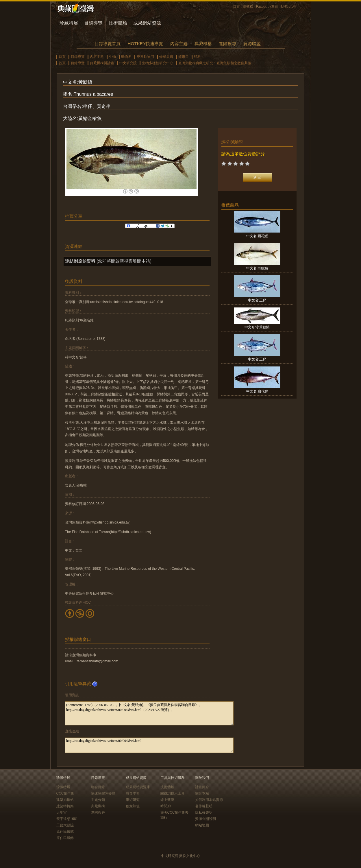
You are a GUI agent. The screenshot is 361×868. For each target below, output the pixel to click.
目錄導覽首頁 (108, 44)
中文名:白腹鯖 (257, 268)
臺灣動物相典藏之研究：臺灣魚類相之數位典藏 (215, 63)
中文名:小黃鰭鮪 (257, 327)
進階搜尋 (227, 44)
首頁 (236, 7)
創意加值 (133, 806)
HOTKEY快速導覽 (145, 44)
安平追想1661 (67, 819)
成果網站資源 (147, 23)
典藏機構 (203, 44)
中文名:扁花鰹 (257, 391)
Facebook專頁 (267, 7)
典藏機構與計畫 (102, 63)
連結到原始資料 (80, 261)
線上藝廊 (167, 800)
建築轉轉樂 (65, 806)
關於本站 (202, 793)
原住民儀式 (65, 832)
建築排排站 (65, 800)
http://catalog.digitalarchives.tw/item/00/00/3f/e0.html (149, 745)
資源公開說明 (206, 819)
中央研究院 (128, 63)
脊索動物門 (145, 57)
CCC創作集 (65, 793)
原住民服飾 (65, 838)
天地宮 (62, 812)
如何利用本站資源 (209, 800)
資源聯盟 (252, 44)
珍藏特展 (69, 23)
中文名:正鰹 (257, 300)
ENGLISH (289, 6)
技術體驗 (118, 23)
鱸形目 (184, 57)
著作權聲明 (204, 806)
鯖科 (197, 57)
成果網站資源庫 (138, 787)
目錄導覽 (93, 23)
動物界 (126, 57)
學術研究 (133, 800)
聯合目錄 (98, 787)
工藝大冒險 (65, 825)
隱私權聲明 (204, 812)
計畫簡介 (202, 787)
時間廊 (166, 806)
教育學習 (133, 793)
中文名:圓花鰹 (257, 236)
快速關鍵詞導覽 (103, 793)
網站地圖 (202, 825)
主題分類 (98, 800)
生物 (112, 57)
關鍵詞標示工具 (173, 793)
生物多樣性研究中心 (158, 63)
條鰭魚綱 (166, 57)
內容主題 (179, 44)
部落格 (248, 7)
